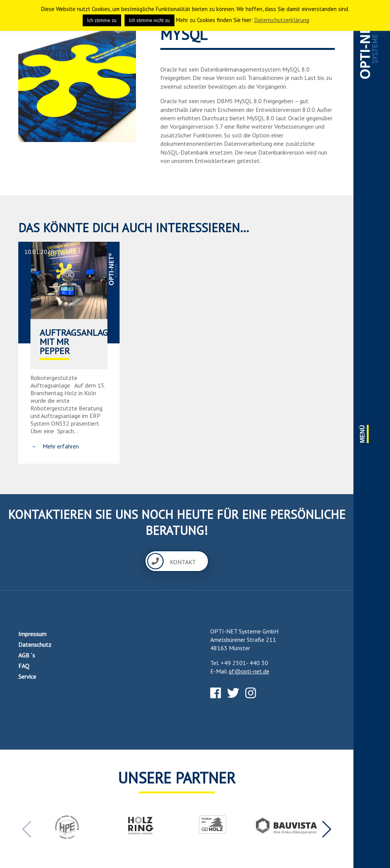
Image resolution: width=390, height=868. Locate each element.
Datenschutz (35, 645)
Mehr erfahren (61, 446)
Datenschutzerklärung (282, 20)
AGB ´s (27, 655)
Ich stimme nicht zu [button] (149, 20)
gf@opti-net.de (249, 671)
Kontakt (171, 561)
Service (27, 677)
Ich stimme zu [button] (102, 20)
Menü (363, 434)
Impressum (32, 634)
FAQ (24, 666)
